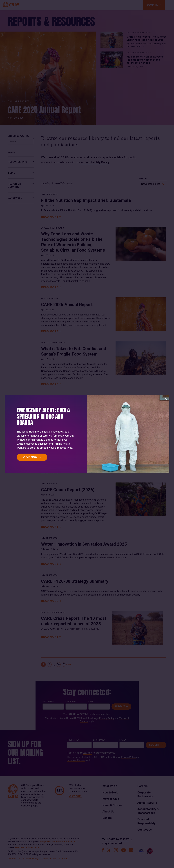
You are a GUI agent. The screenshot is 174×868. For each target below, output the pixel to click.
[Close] (166, 399)
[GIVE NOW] (32, 457)
